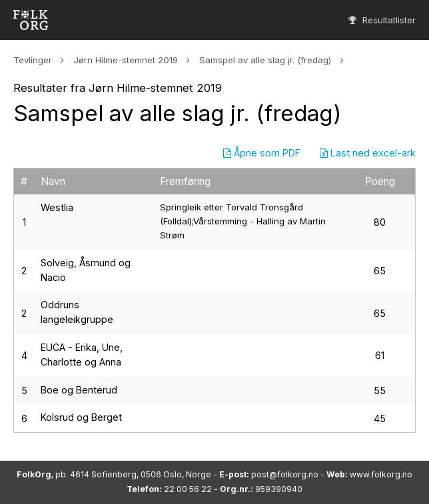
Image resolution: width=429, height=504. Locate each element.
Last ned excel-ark (368, 153)
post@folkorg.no (285, 474)
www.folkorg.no (381, 474)
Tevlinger (33, 60)
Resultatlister (382, 20)
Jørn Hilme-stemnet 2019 (126, 60)
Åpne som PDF (262, 153)
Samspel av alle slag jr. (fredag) (265, 60)
